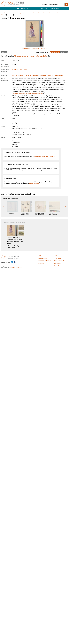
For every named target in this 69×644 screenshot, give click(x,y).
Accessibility (57, 263)
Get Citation (4, 52)
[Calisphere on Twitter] (12, 262)
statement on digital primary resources (45, 156)
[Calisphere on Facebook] (15, 262)
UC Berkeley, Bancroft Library (9, 13)
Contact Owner (55, 52)
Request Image (64, 52)
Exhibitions (55, 8)
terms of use (32, 170)
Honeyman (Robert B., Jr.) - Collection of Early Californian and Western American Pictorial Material (33, 14)
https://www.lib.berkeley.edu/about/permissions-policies (27, 93)
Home (39, 256)
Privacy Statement (59, 261)
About (66, 8)
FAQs (55, 256)
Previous (4, 207)
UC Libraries (19, 266)
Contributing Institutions (25, 8)
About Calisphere (42, 258)
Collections (43, 8)
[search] (66, 4)
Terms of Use (57, 258)
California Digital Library (16, 268)
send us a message (34, 184)
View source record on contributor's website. (31, 56)
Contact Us (57, 266)
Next (65, 207)
